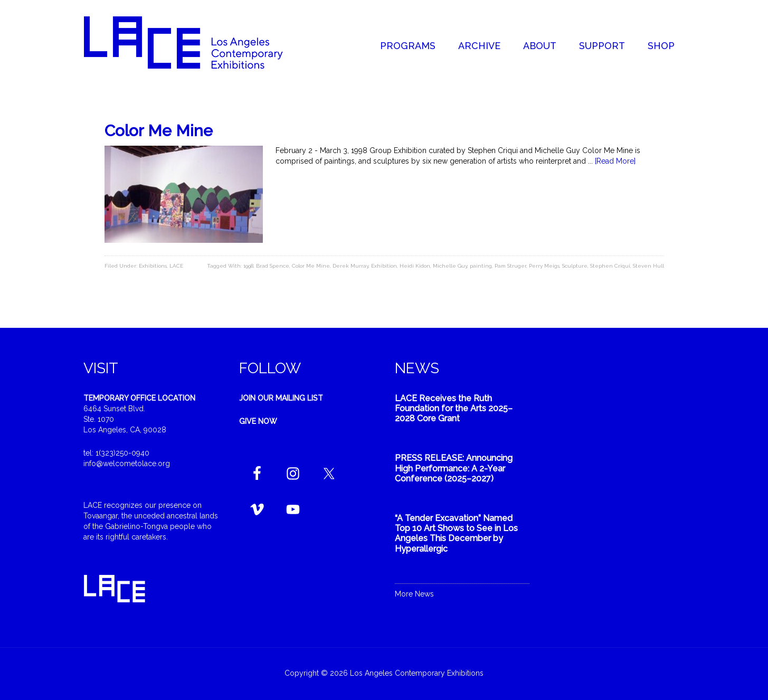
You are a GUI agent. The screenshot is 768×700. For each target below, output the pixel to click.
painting (481, 266)
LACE (176, 266)
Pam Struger (510, 266)
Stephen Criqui (610, 266)
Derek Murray (350, 266)
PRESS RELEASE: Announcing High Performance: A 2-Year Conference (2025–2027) (454, 468)
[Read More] (615, 161)
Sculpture (575, 266)
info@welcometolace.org (127, 463)
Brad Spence (273, 266)
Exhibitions (153, 266)
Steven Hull (648, 266)
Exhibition (384, 266)
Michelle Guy (450, 266)
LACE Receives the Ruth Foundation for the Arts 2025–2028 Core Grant (454, 408)
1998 (248, 266)
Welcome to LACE (194, 42)
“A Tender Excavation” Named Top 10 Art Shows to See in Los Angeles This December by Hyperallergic (456, 533)
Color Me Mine (159, 131)
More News (414, 594)
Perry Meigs (544, 266)
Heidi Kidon (415, 266)
